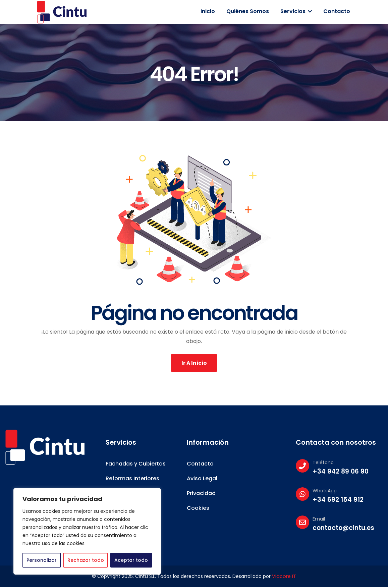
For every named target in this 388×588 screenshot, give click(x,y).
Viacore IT (284, 577)
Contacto (337, 11)
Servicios (296, 11)
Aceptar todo (131, 560)
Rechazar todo (86, 560)
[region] (87, 531)
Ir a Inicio (194, 363)
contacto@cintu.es (343, 529)
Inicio (208, 11)
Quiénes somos (248, 11)
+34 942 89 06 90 (341, 472)
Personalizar (42, 560)
